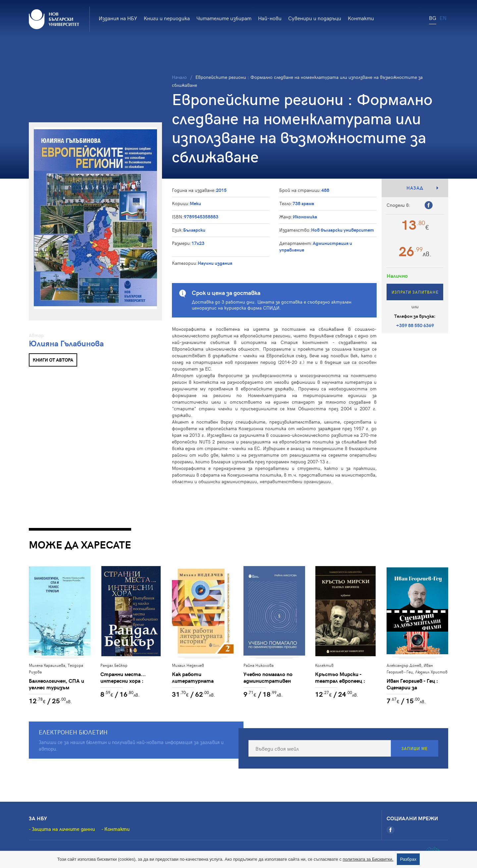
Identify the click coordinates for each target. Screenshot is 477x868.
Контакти (361, 18)
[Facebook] (391, 830)
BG (433, 18)
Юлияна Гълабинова (66, 343)
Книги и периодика (167, 18)
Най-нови (270, 18)
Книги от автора (53, 360)
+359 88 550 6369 (415, 325)
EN (443, 18)
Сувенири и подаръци (315, 18)
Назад (415, 188)
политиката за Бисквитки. (368, 859)
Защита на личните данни (63, 829)
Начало (179, 77)
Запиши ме (415, 748)
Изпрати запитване (415, 292)
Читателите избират (224, 18)
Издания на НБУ (118, 18)
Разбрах (408, 859)
